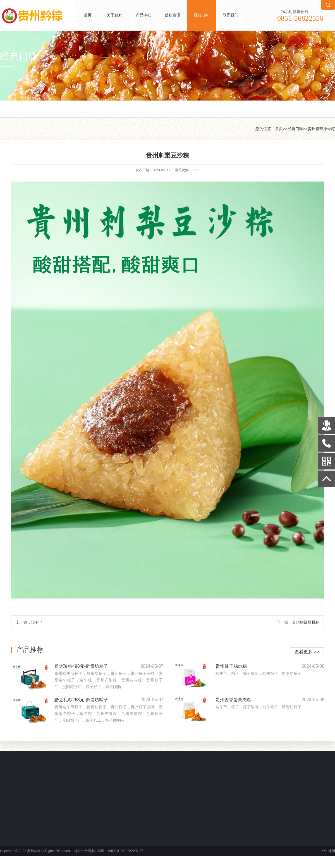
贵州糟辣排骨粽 (321, 129)
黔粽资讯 (173, 15)
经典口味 (202, 15)
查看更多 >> (307, 652)
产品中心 (143, 15)
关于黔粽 (114, 15)
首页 (88, 15)
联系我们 (231, 15)
